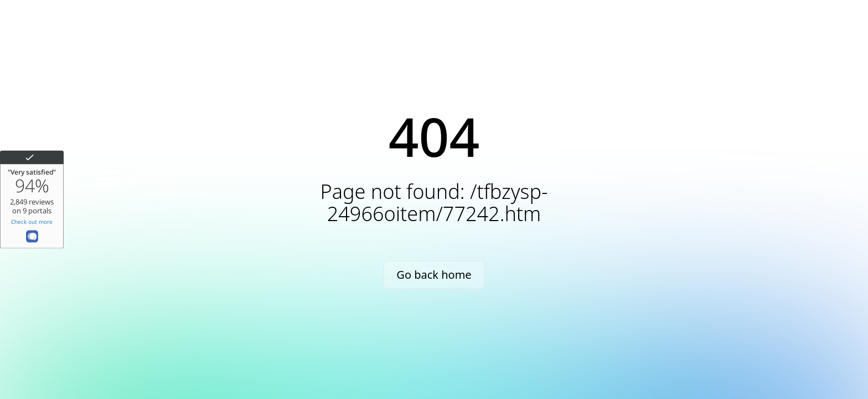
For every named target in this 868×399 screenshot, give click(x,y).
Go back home (434, 275)
